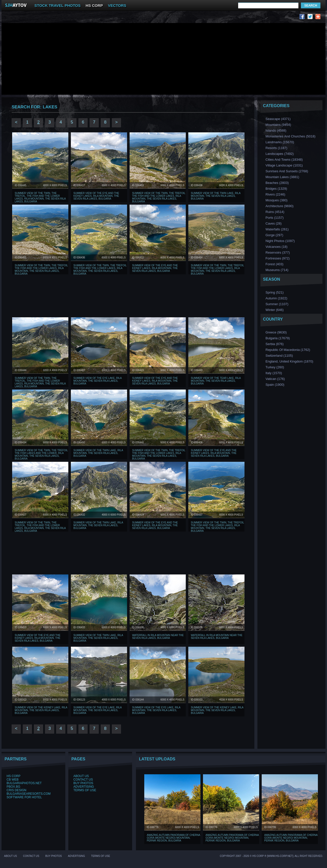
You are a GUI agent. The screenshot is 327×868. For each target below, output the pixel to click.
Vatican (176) (275, 379)
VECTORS (117, 5)
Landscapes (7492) (280, 154)
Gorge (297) (274, 235)
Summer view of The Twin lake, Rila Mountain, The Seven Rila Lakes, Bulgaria (216, 196)
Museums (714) (277, 270)
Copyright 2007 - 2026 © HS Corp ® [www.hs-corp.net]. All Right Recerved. (271, 856)
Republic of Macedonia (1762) (288, 350)
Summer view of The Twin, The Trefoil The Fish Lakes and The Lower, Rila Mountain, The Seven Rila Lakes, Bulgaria (41, 454)
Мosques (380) (277, 200)
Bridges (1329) (276, 189)
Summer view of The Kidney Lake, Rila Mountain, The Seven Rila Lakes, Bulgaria (41, 710)
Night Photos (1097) (280, 241)
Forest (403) (274, 264)
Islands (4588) (276, 130)
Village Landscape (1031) (284, 165)
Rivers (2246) (275, 194)
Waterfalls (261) (277, 229)
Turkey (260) (275, 367)
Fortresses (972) (278, 258)
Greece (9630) (276, 332)
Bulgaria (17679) (278, 338)
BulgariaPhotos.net (24, 783)
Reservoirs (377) (278, 252)
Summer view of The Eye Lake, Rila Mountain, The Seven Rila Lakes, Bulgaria (97, 381)
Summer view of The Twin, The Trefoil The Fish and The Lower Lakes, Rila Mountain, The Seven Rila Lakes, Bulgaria (159, 197)
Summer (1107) (277, 304)
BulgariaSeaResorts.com (29, 794)
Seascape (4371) (278, 119)
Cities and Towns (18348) (284, 160)
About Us (81, 776)
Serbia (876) (275, 344)
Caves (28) (274, 223)
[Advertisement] (100, 18)
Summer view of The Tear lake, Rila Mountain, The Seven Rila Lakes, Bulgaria (216, 381)
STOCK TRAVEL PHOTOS (57, 5)
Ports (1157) (275, 218)
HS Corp (14, 776)
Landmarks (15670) (280, 142)
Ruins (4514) (275, 212)
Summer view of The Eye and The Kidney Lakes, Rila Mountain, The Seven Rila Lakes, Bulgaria (96, 196)
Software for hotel (24, 797)
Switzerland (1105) (279, 356)
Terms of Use (85, 790)
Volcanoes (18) (277, 247)
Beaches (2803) (277, 183)
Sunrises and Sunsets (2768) (287, 171)
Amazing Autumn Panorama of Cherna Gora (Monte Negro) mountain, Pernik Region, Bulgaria (173, 838)
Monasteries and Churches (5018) (290, 136)
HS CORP (94, 5)
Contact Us (83, 780)
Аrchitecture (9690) (280, 206)
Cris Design (16, 790)
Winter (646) (275, 310)
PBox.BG (13, 787)
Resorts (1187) (276, 148)
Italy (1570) (274, 373)
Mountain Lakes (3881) (282, 177)
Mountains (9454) (278, 125)
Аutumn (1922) (276, 298)
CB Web (13, 780)
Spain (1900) (275, 385)
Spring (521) (275, 292)
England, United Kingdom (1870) (289, 361)
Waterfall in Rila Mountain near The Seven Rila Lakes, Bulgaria (158, 637)
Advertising (84, 787)
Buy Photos (83, 783)
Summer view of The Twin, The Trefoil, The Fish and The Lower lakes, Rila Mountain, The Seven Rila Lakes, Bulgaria (40, 197)
